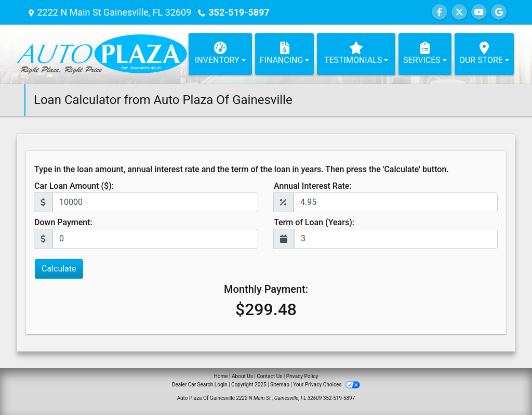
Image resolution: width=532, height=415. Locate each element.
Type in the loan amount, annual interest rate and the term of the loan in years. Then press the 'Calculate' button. (242, 169)
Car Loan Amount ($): (74, 186)
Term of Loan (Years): (314, 222)
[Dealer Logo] (102, 54)
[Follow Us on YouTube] (479, 12)
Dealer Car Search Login (200, 385)
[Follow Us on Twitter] (459, 12)
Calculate (59, 269)
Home (221, 376)
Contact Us (269, 376)
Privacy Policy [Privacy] (302, 376)
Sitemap (280, 385)
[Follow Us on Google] (499, 12)
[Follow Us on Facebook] (440, 12)
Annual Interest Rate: (313, 186)
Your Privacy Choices (327, 385)
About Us (242, 376)
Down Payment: (63, 222)
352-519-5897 (239, 12)
